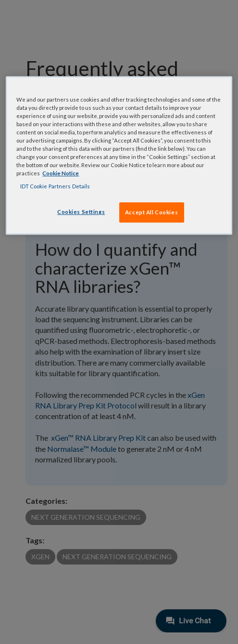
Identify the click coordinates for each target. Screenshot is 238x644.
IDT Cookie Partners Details (55, 186)
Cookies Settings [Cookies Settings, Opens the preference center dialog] (81, 212)
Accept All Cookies (151, 212)
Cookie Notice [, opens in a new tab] (61, 173)
